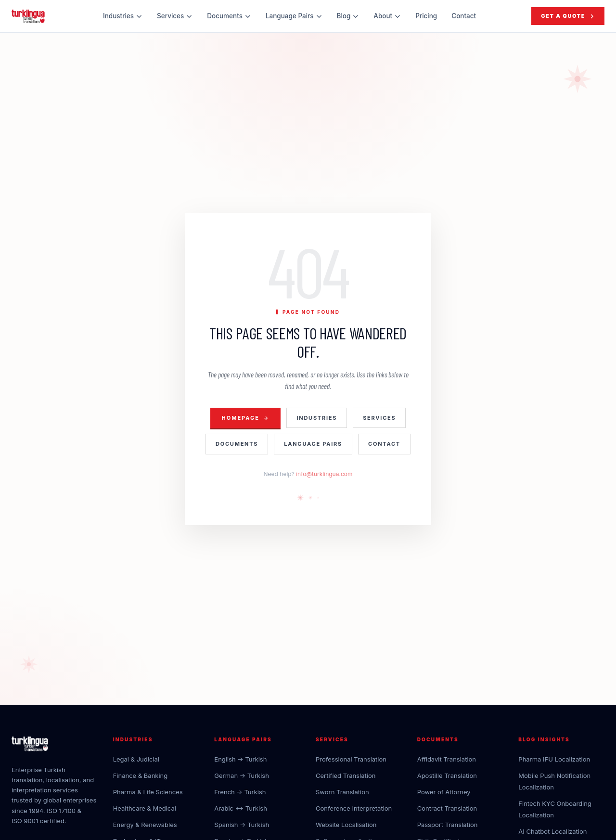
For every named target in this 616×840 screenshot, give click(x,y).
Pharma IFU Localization (554, 759)
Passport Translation (448, 825)
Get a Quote (568, 16)
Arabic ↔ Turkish (241, 808)
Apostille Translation (447, 775)
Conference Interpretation (354, 808)
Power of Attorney (444, 792)
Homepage (246, 418)
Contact (464, 16)
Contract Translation (447, 808)
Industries (123, 16)
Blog (348, 16)
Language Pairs (294, 16)
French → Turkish (240, 792)
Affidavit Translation (447, 759)
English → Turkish (240, 759)
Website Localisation (346, 825)
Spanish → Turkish (242, 825)
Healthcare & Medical (145, 808)
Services (175, 16)
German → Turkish (242, 775)
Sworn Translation (342, 792)
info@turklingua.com (324, 474)
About (387, 16)
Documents (229, 16)
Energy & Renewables (145, 825)
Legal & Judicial (136, 759)
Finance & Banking (141, 775)
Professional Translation (351, 759)
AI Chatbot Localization (552, 831)
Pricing (426, 16)
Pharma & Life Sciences (148, 792)
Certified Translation (346, 775)
